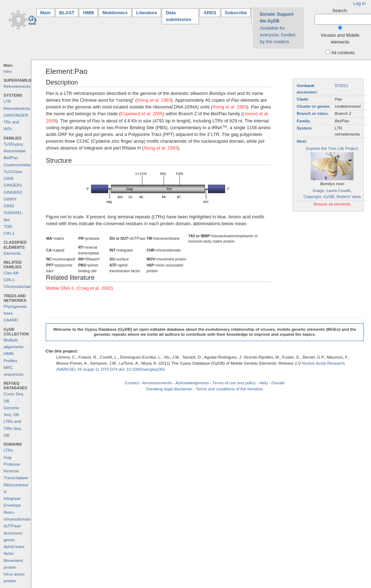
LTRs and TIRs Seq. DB (13, 428)
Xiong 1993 (154, 100)
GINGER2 (13, 192)
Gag (7, 457)
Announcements (157, 383)
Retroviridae (15, 151)
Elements (12, 253)
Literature (147, 13)
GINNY (10, 199)
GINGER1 (13, 185)
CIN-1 (9, 233)
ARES (210, 13)
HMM (88, 13)
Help (264, 383)
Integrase (12, 498)
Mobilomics (115, 13)
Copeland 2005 (142, 114)
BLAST (67, 13)
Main (47, 12)
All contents (343, 53)
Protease (12, 464)
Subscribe (236, 13)
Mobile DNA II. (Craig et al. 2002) (80, 288)
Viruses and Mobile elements (340, 39)
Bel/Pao (11, 158)
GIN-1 (9, 280)
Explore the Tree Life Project (332, 148)
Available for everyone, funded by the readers (278, 28)
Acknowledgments (192, 383)
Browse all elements (332, 204)
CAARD (11, 320)
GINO (9, 206)
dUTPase (12, 526)
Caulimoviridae (17, 165)
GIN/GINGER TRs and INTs (16, 122)
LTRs (8, 450)
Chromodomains (19, 287)
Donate (278, 383)
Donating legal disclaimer (169, 389)
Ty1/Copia (13, 172)
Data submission (178, 16)
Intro (8, 71)
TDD (8, 227)
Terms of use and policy (234, 383)
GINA (9, 178)
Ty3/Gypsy (13, 144)
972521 (341, 86)
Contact (132, 383)
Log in (359, 3)
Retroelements (17, 86)
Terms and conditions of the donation (230, 389)
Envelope (12, 505)
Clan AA (11, 273)
